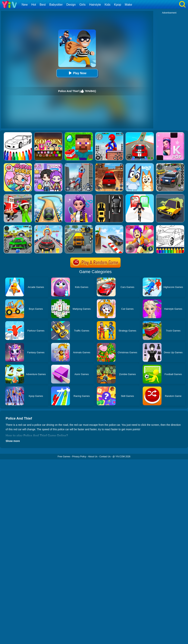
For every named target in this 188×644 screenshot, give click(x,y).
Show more (13, 441)
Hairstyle (95, 5)
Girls (82, 5)
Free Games (64, 457)
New (25, 5)
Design (71, 5)
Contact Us (105, 457)
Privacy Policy (79, 457)
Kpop (118, 5)
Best (43, 5)
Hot (34, 5)
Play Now (77, 73)
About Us (93, 457)
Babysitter (56, 5)
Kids (107, 5)
